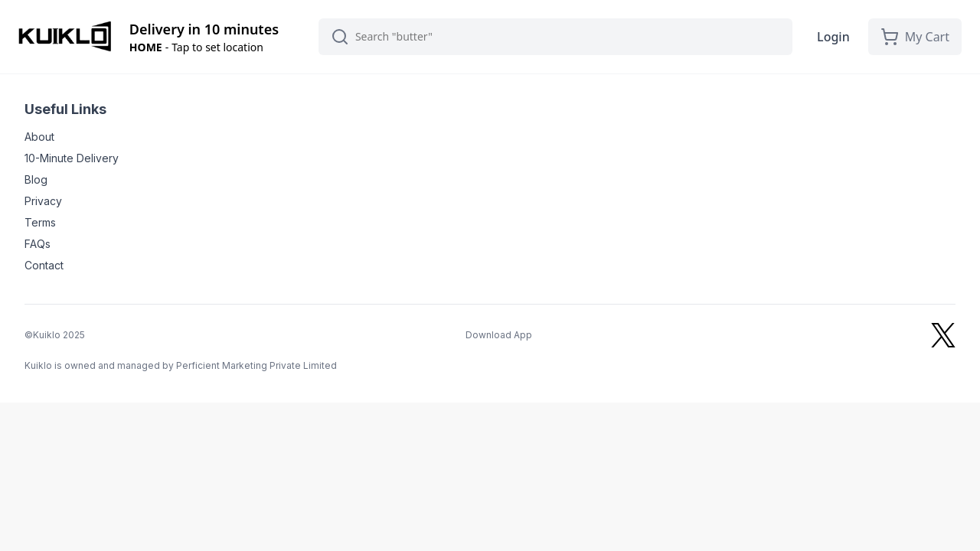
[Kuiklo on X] (943, 335)
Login (833, 37)
